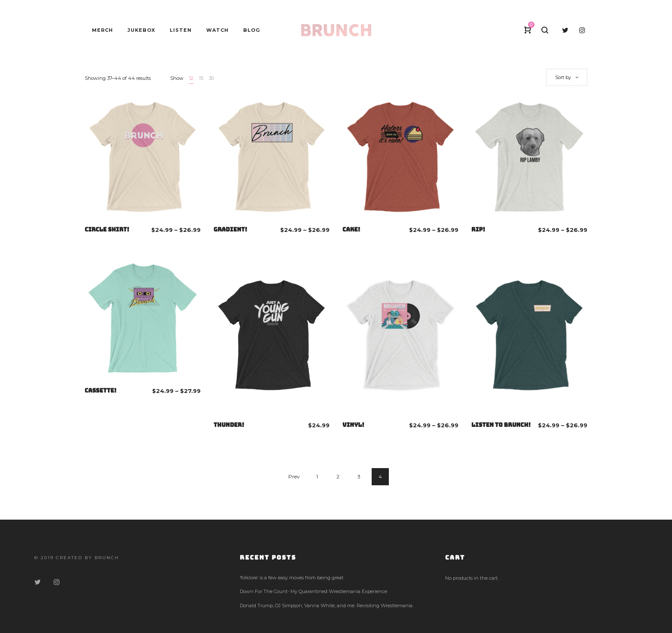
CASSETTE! (101, 391)
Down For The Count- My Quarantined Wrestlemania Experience (313, 591)
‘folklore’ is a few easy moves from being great (292, 578)
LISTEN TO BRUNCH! (501, 425)
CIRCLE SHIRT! (107, 230)
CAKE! (351, 230)
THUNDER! (229, 425)
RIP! (478, 230)
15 (201, 78)
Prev (294, 476)
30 (211, 78)
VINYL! (353, 425)
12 (191, 78)
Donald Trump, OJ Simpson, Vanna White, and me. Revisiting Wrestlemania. (327, 606)
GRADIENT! (230, 230)
